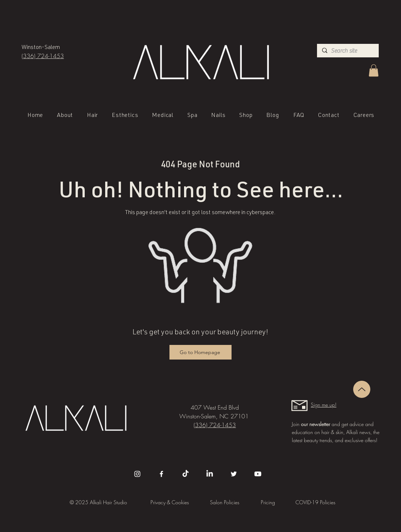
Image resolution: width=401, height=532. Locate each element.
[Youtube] (258, 474)
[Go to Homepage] (200, 352)
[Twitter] (234, 474)
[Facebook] (161, 474)
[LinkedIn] (210, 474)
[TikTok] (186, 474)
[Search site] (347, 51)
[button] (374, 70)
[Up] (362, 389)
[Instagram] (137, 474)
